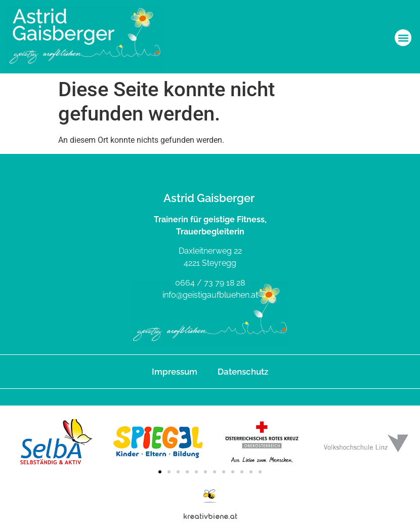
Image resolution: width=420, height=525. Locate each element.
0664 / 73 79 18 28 (210, 283)
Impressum (175, 372)
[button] (403, 38)
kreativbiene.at (210, 516)
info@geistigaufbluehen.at (210, 295)
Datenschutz (243, 372)
